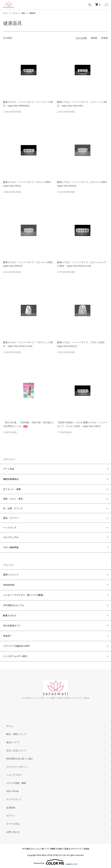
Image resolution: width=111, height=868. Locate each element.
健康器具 (32, 13)
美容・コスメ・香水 (13, 499)
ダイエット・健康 (19, 13)
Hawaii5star (9, 585)
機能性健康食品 (11, 479)
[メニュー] (106, 5)
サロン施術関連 (11, 547)
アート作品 (9, 469)
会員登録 (11, 808)
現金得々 (8, 636)
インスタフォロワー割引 (15, 656)
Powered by (55, 862)
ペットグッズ (10, 528)
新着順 (105, 38)
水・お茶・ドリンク (13, 508)
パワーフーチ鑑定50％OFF (17, 646)
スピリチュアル (11, 537)
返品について (13, 742)
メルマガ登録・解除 (16, 783)
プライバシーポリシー (17, 767)
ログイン (11, 816)
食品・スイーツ (11, 518)
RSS (9, 791)
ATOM (16, 791)
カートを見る (13, 824)
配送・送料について (16, 734)
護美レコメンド (11, 575)
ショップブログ (14, 775)
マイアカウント (14, 799)
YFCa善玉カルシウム (14, 605)
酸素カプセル (10, 615)
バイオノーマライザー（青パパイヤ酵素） (24, 595)
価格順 (94, 38)
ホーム (6, 13)
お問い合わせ (13, 832)
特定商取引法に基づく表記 (19, 759)
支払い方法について (16, 750)
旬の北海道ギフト (12, 626)
